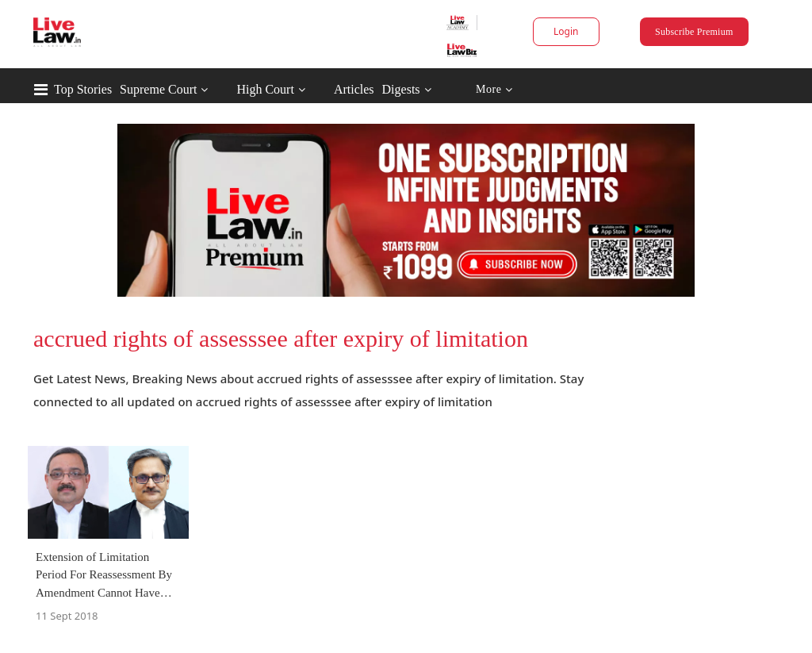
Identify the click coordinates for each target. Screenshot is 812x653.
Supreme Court (158, 89)
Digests (401, 89)
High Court (265, 89)
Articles (354, 89)
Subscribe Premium (694, 32)
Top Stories (83, 89)
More (494, 90)
